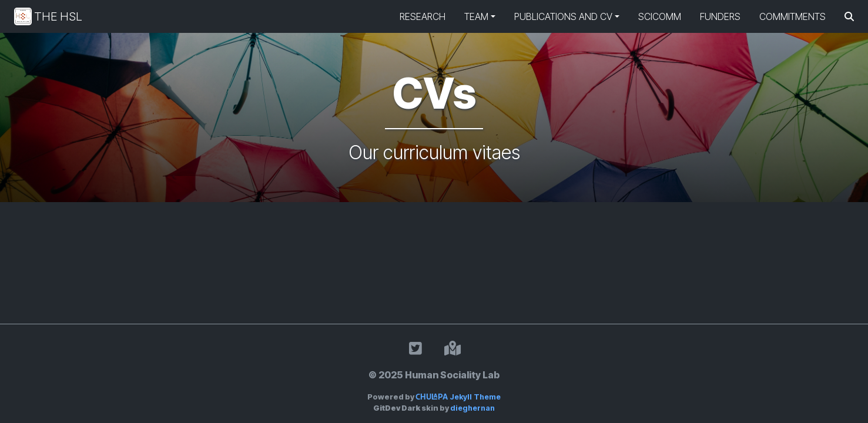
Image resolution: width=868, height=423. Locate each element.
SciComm (660, 16)
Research (423, 16)
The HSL (48, 16)
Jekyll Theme (458, 397)
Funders (720, 16)
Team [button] (476, 16)
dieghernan (472, 408)
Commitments (792, 16)
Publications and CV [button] (563, 16)
